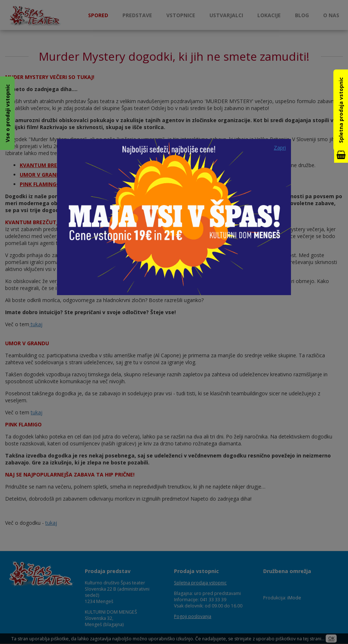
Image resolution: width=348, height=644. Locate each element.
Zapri (280, 148)
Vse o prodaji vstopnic (7, 113)
